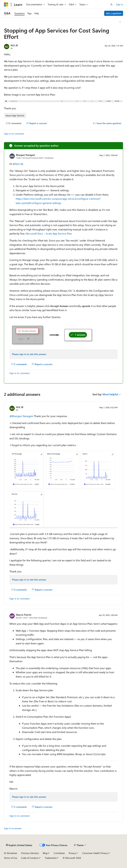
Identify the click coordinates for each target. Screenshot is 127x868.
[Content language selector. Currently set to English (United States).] (19, 845)
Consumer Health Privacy (95, 853)
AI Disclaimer (11, 853)
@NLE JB (18, 164)
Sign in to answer (13, 828)
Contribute (59, 853)
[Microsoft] (6, 4)
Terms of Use (11, 858)
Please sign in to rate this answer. (29, 354)
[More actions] (120, 22)
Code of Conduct (30, 858)
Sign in (120, 4)
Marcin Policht (24, 615)
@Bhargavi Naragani (22, 416)
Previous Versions (30, 853)
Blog (45, 853)
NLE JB (14, 45)
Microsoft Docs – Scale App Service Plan (49, 233)
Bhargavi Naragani (26, 155)
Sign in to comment (14, 134)
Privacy (72, 853)
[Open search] (111, 4)
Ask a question (114, 13)
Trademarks (51, 858)
